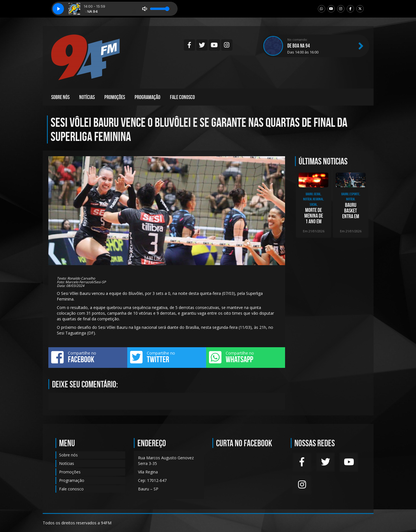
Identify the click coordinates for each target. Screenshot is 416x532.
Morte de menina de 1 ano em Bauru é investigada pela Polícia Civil (313, 216)
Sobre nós (60, 97)
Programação (147, 97)
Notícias (87, 97)
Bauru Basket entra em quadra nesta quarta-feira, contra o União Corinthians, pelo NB (351, 211)
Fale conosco (182, 97)
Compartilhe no (88, 357)
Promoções (115, 97)
